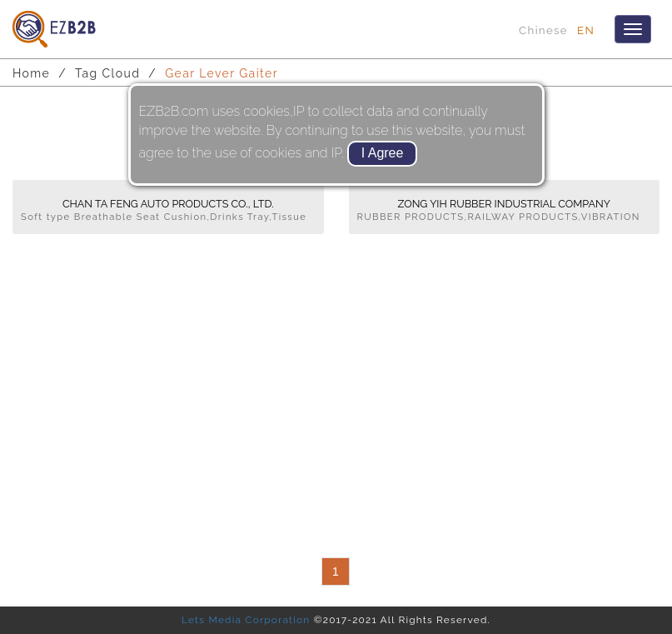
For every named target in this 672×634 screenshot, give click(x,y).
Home (31, 73)
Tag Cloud (107, 73)
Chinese (543, 30)
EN (586, 30)
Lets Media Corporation (246, 620)
